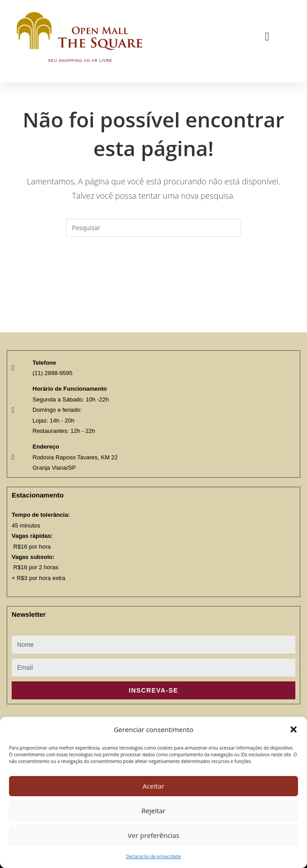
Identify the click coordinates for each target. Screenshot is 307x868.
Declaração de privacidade (154, 856)
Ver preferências (154, 835)
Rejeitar (153, 811)
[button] (294, 729)
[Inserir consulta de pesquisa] (153, 228)
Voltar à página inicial (153, 273)
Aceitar (154, 786)
